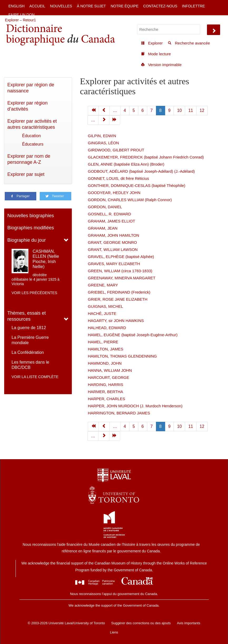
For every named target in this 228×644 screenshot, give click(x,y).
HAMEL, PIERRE (103, 342)
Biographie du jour (27, 240)
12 (202, 110)
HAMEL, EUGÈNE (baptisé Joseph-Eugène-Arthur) (133, 335)
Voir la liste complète (35, 377)
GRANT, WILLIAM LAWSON (113, 249)
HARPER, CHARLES (107, 399)
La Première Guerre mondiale (30, 340)
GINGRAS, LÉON (103, 143)
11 (191, 110)
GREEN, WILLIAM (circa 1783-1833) (120, 271)
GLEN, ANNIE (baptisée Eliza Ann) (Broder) (126, 164)
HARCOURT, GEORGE (108, 377)
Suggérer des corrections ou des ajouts (141, 623)
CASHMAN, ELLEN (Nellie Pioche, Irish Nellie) (46, 259)
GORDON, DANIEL (105, 207)
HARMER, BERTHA (105, 392)
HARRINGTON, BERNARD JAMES (119, 413)
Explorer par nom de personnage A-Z (29, 159)
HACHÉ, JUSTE (102, 313)
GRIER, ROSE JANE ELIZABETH (118, 299)
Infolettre (193, 6)
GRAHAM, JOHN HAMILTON (113, 235)
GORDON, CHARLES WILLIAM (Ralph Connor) (130, 200)
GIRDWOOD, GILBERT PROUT (116, 150)
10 (179, 110)
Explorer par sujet (26, 174)
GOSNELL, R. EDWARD (109, 214)
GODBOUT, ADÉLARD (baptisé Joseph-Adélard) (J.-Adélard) (141, 171)
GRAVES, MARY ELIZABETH (114, 264)
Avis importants (189, 623)
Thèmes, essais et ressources (27, 316)
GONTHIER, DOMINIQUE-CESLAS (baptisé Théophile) (137, 185)
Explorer (12, 20)
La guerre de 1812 (29, 328)
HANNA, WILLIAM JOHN (110, 370)
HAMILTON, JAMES (105, 349)
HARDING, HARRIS (105, 385)
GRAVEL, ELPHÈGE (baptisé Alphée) (121, 257)
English (16, 6)
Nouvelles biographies (31, 216)
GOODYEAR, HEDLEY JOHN (114, 193)
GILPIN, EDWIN (102, 136)
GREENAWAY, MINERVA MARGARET (122, 278)
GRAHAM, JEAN (103, 228)
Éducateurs (33, 144)
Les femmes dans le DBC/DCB (30, 365)
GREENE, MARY (103, 285)
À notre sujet (91, 6)
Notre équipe (125, 6)
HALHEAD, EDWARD (107, 328)
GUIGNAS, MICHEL (105, 306)
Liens (114, 632)
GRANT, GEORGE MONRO (112, 242)
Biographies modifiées (31, 228)
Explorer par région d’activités (27, 106)
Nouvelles (61, 6)
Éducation (31, 136)
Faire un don (22, 15)
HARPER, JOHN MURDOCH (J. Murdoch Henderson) (135, 406)
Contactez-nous (160, 6)
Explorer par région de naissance (31, 88)
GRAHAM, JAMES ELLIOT (112, 221)
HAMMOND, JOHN (105, 363)
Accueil (37, 6)
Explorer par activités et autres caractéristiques (32, 124)
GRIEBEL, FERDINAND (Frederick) (119, 292)
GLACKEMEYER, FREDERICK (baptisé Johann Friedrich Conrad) (146, 157)
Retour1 (29, 20)
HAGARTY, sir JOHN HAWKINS (116, 321)
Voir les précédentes (34, 293)
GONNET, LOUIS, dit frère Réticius (118, 178)
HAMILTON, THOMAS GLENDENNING (122, 356)
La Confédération (28, 352)
